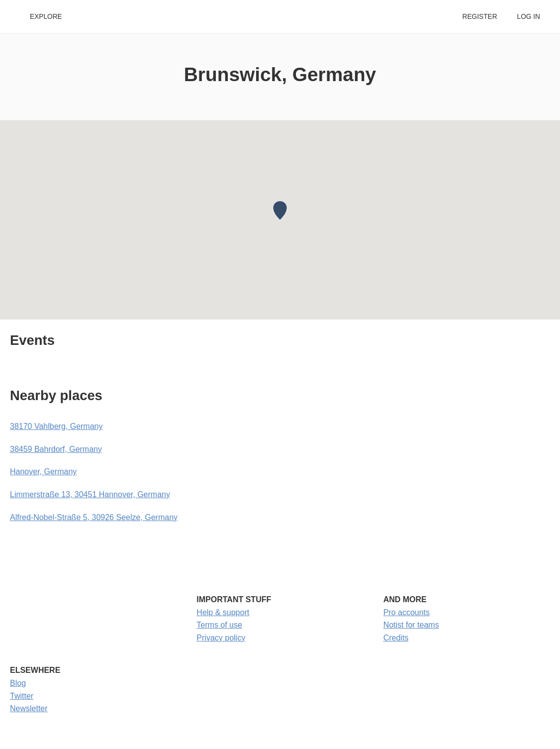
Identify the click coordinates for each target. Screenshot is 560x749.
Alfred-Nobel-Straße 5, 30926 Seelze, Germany (94, 517)
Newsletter (29, 708)
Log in (529, 17)
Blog (18, 683)
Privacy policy (221, 638)
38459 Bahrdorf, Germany (56, 449)
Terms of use (219, 625)
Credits (396, 638)
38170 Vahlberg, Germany (56, 426)
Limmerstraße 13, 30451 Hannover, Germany (90, 494)
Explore (46, 17)
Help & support (223, 612)
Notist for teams (411, 625)
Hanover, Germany (43, 472)
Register (479, 17)
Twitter (22, 696)
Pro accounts (407, 612)
